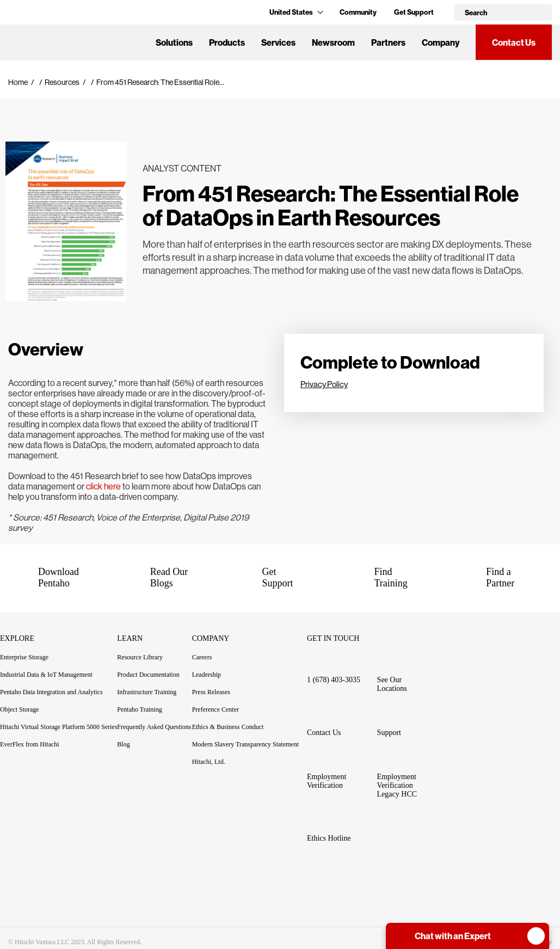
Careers (202, 657)
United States (296, 12)
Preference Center (216, 709)
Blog (123, 744)
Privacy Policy (324, 384)
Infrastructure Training (147, 692)
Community (358, 12)
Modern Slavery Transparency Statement (245, 744)
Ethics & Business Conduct (228, 727)
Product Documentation (154, 675)
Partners (388, 42)
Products (227, 42)
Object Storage (20, 709)
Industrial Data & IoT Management (46, 675)
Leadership (207, 675)
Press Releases (211, 692)
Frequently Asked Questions (154, 727)
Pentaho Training (146, 709)
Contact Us (514, 42)
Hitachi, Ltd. (209, 762)
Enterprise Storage (24, 657)
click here (103, 486)
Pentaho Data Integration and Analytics (51, 692)
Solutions (174, 42)
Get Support (414, 12)
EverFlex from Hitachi (30, 744)
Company (441, 42)
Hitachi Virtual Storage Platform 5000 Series (59, 727)
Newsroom (333, 42)
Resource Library (140, 657)
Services (278, 42)
